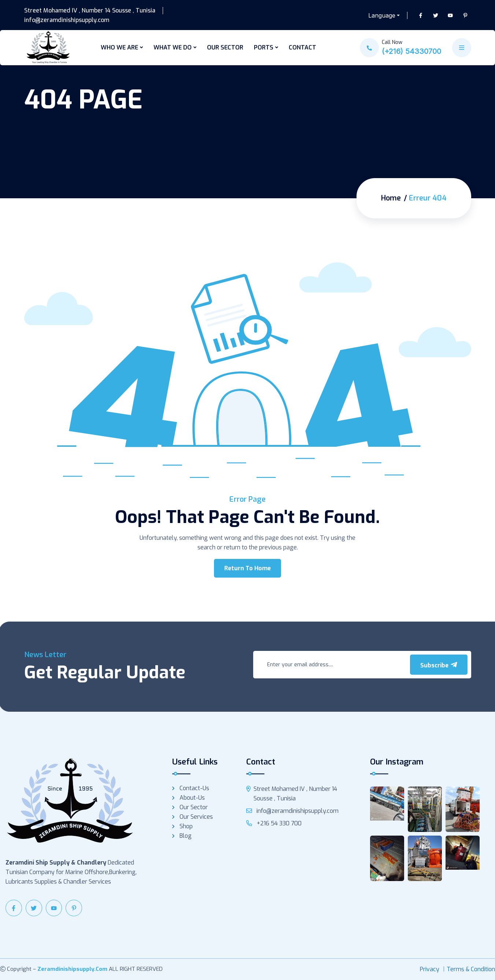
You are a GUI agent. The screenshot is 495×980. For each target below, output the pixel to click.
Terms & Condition (471, 969)
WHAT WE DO (173, 47)
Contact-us (194, 788)
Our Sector (194, 807)
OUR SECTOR (225, 47)
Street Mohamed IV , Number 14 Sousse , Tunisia (90, 11)
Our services (196, 817)
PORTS (264, 47)
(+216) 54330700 (411, 51)
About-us (192, 798)
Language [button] (382, 15)
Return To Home (247, 568)
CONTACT (302, 47)
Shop (186, 826)
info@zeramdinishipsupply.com (67, 20)
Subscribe (439, 665)
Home (391, 198)
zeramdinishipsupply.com (72, 969)
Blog (186, 836)
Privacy (430, 969)
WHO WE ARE (119, 47)
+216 (274, 823)
